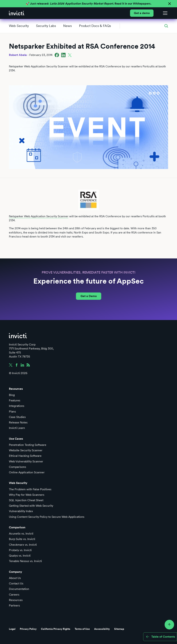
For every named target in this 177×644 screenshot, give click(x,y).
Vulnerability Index (21, 511)
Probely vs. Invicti (20, 550)
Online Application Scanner (27, 472)
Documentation (19, 589)
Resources (16, 600)
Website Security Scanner (26, 450)
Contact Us (16, 583)
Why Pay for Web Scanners (27, 495)
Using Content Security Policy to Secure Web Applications (47, 517)
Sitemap (119, 629)
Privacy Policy (28, 629)
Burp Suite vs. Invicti (22, 539)
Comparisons (17, 467)
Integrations (17, 406)
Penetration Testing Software (28, 445)
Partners (14, 605)
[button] (164, 13)
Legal (12, 629)
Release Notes (18, 422)
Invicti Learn (17, 428)
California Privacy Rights (56, 629)
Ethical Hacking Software (25, 456)
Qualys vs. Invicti (20, 556)
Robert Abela (18, 55)
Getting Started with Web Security (31, 506)
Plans (12, 412)
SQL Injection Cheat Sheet (26, 500)
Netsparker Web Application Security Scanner (39, 216)
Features (15, 400)
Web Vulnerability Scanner (26, 461)
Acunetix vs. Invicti (21, 534)
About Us (15, 578)
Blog (12, 395)
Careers (14, 595)
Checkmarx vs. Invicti (23, 545)
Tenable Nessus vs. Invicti (25, 561)
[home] (17, 13)
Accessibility (102, 629)
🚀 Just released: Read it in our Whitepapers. (88, 4)
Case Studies (17, 417)
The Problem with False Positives (30, 489)
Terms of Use (82, 629)
